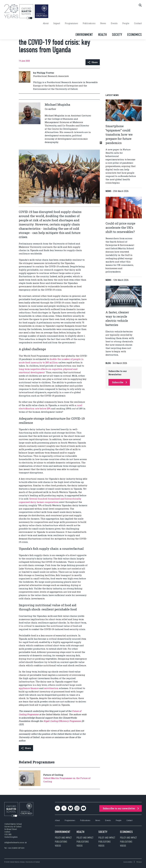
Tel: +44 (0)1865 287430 (14, 848)
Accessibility (128, 862)
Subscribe (120, 382)
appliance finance (29, 688)
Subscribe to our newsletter (121, 808)
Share (93, 62)
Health (102, 35)
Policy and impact (63, 838)
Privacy (139, 862)
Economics (134, 35)
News (103, 23)
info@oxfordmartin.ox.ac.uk (16, 842)
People (126, 23)
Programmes (71, 23)
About (46, 23)
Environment (84, 35)
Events (114, 23)
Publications (89, 23)
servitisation (51, 688)
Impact (57, 23)
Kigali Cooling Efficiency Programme (62, 721)
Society (117, 35)
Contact (138, 23)
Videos (58, 846)
